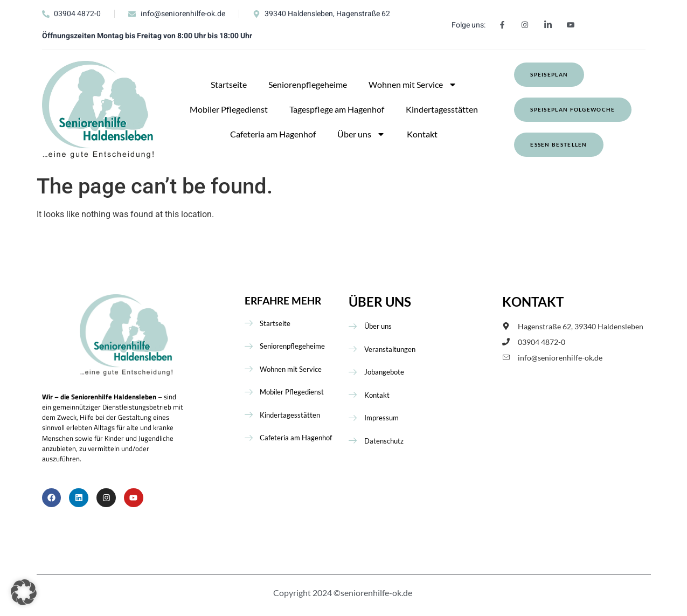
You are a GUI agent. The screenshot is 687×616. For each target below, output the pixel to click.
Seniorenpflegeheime (308, 84)
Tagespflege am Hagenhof (337, 109)
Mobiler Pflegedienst (229, 109)
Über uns (361, 134)
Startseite (229, 84)
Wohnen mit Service (413, 85)
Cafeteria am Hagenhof (273, 134)
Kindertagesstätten (442, 109)
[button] (24, 592)
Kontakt (422, 134)
